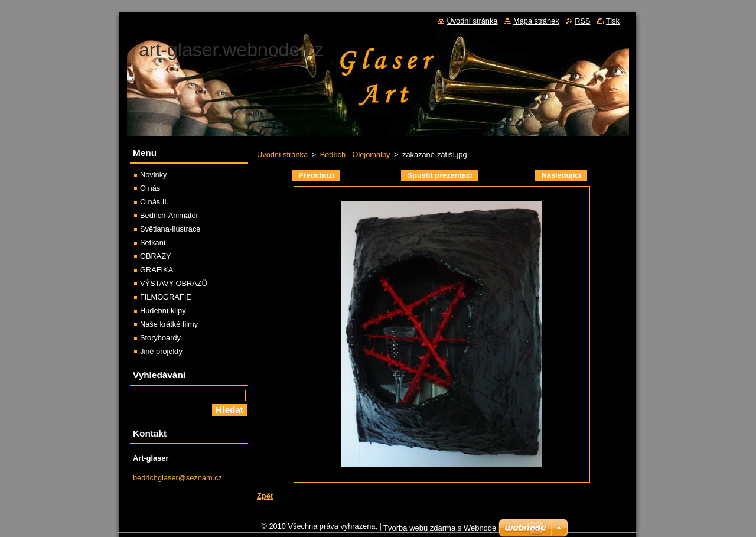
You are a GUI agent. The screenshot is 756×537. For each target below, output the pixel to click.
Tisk (613, 21)
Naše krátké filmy (169, 324)
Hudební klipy (163, 310)
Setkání (153, 243)
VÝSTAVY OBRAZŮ (174, 283)
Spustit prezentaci (439, 175)
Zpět (265, 496)
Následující (561, 175)
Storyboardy (160, 338)
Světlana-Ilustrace (170, 229)
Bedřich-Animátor (169, 215)
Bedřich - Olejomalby (355, 154)
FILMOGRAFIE (166, 297)
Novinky (154, 175)
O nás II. (154, 202)
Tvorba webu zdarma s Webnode (440, 531)
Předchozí (316, 175)
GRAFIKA (157, 270)
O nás (150, 188)
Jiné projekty (161, 351)
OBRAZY (156, 256)
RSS (582, 21)
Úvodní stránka (282, 154)
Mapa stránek (536, 21)
